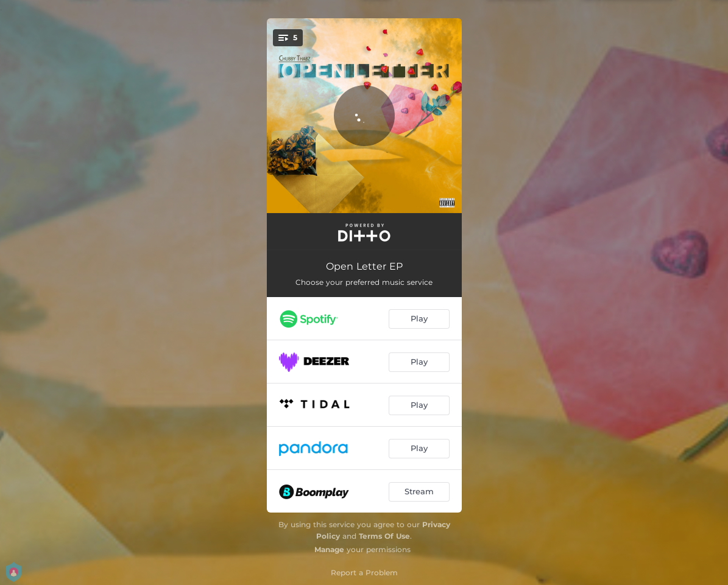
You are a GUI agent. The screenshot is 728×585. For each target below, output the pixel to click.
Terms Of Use (384, 536)
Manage (329, 549)
